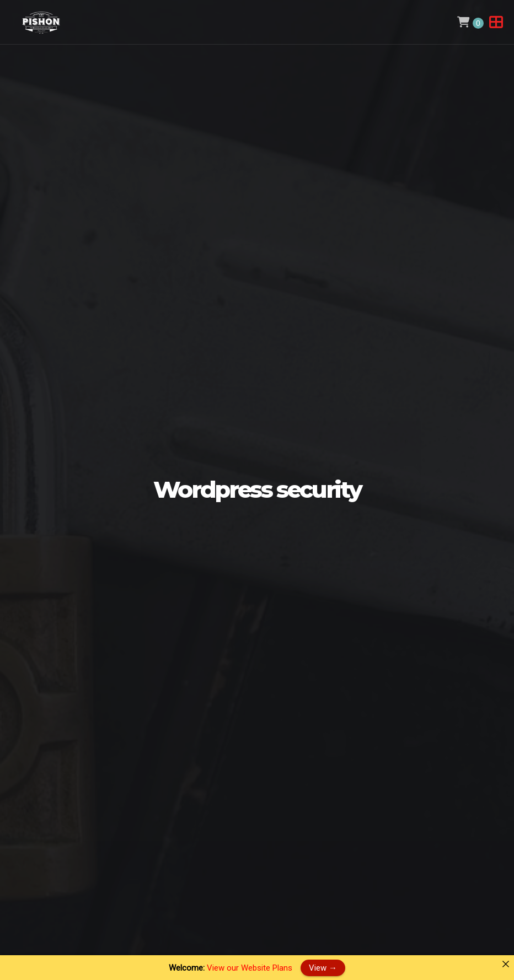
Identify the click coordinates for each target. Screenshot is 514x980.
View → (323, 967)
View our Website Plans (250, 968)
